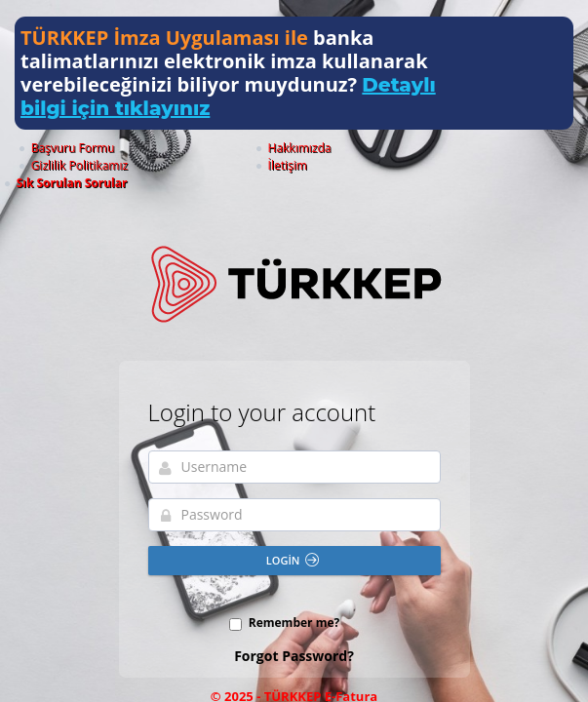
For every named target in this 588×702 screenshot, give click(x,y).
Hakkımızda (213, 148)
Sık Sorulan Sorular (513, 148)
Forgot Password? (294, 621)
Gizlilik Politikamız (321, 148)
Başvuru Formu (115, 148)
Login (293, 525)
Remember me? (294, 587)
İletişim (416, 148)
